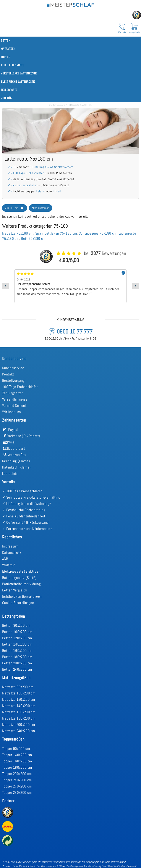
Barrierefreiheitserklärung (21, 584)
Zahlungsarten (13, 393)
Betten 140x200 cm (17, 644)
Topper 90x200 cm (16, 749)
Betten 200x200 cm (17, 663)
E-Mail (57, 191)
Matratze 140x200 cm (19, 706)
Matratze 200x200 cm (19, 725)
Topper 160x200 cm (17, 761)
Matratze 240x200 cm (19, 731)
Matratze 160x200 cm (19, 712)
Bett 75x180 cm (33, 238)
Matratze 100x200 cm (19, 693)
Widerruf (8, 565)
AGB (5, 559)
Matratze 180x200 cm (19, 718)
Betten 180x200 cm (17, 657)
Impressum (10, 546)
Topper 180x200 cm (17, 767)
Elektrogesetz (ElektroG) (21, 571)
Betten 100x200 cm (17, 632)
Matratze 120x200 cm (19, 699)
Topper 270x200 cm (17, 786)
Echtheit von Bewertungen (22, 596)
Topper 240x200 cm (17, 780)
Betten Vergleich (15, 590)
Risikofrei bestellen (25, 185)
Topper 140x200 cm (17, 755)
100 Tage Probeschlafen (28, 173)
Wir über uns (12, 412)
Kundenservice (13, 368)
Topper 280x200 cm (17, 792)
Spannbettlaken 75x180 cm (56, 233)
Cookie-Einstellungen (18, 603)
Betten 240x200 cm (17, 669)
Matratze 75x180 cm (18, 233)
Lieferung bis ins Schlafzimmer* (53, 167)
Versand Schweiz (15, 406)
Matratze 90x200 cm (18, 687)
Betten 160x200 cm (17, 651)
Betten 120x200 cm (17, 638)
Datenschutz (12, 552)
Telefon (41, 191)
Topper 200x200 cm (17, 774)
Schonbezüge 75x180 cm (98, 233)
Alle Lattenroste (57, 105)
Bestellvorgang (13, 380)
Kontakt (8, 374)
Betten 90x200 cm (16, 625)
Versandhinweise (15, 399)
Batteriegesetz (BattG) (19, 578)
